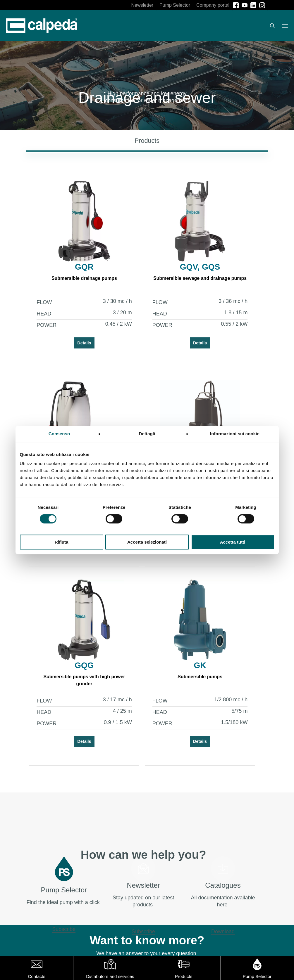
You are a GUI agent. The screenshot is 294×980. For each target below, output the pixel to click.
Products (184, 976)
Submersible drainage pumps (84, 278)
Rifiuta (62, 542)
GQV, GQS (198, 267)
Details (84, 343)
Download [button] (223, 932)
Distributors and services (110, 976)
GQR (84, 267)
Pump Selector (257, 976)
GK (198, 666)
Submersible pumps (198, 677)
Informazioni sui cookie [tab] (235, 434)
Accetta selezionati (147, 542)
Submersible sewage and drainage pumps (198, 278)
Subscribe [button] (64, 929)
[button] (285, 26)
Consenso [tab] (59, 434)
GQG (84, 666)
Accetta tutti (233, 542)
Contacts (37, 976)
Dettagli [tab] (147, 434)
